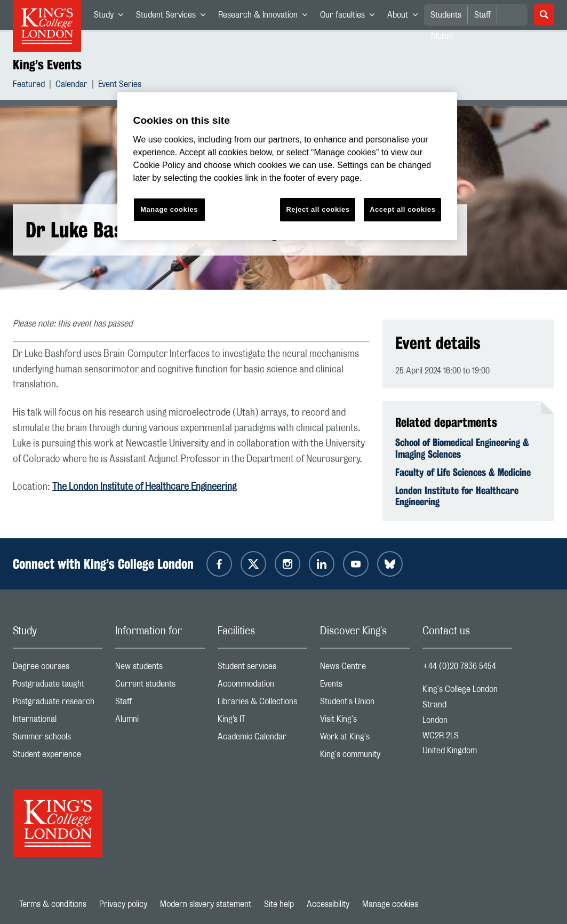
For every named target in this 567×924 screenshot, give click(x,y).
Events (365, 686)
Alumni (160, 722)
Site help (279, 904)
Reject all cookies (318, 209)
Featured (29, 86)
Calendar (71, 86)
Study (112, 17)
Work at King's (365, 739)
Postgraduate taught (58, 686)
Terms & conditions (53, 904)
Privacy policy (123, 904)
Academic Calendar (262, 739)
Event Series (120, 86)
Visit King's (365, 722)
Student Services (174, 17)
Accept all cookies (402, 209)
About (406, 17)
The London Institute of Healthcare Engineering (144, 487)
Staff (482, 15)
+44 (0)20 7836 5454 (459, 666)
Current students (160, 686)
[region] (288, 166)
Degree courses (58, 669)
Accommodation (262, 686)
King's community (365, 757)
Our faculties (350, 17)
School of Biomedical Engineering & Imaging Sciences (462, 448)
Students (446, 15)
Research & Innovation (266, 17)
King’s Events (47, 65)
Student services (262, 669)
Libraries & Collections (262, 704)
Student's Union (365, 704)
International (58, 722)
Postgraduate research (58, 704)
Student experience (58, 757)
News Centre (365, 669)
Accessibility (328, 904)
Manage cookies (390, 904)
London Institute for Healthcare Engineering (457, 496)
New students (160, 669)
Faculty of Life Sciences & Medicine (463, 472)
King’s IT (262, 722)
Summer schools (58, 739)
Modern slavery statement (206, 904)
